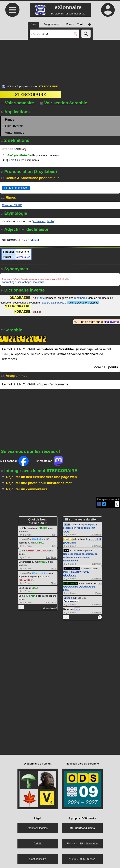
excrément (39, 221)
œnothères (81, 298)
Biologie (12, 155)
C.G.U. (38, 843)
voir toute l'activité (50, 608)
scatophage (24, 282)
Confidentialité (38, 859)
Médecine (25, 155)
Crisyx (67, 525)
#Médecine (38, 539)
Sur (14, 461)
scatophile (38, 282)
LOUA (35, 588)
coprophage (9, 282)
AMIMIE (39, 543)
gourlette (68, 539)
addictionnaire (71, 583)
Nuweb (91, 859)
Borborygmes (71, 601)
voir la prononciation (16, 188)
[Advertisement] (60, 60)
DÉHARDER (26, 580)
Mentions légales (38, 828)
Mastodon (92, 843)
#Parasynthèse (40, 573)
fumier (50, 221)
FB (81, 843)
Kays (77, 609)
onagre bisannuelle (53, 303)
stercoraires (23, 257)
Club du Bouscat (72, 569)
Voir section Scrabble (64, 103)
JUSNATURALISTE (37, 551)
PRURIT (43, 528)
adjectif (35, 240)
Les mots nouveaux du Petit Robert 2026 (83, 587)
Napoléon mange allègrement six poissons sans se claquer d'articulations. (81, 557)
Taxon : (83, 303)
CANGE (43, 562)
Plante (41, 298)
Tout (48, 557)
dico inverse (111, 322)
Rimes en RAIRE (12, 205)
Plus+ (54, 535)
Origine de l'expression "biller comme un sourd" (80, 528)
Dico (11, 86)
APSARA (31, 596)
